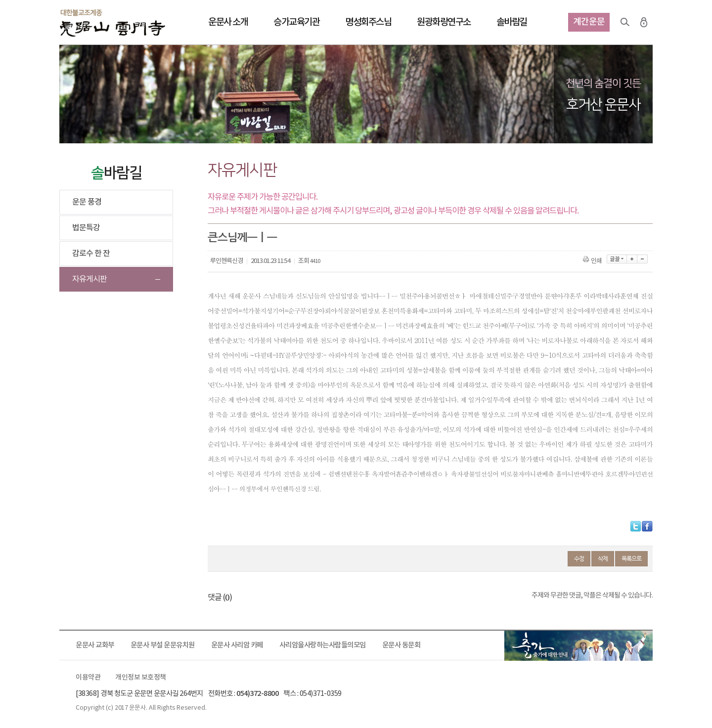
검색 (625, 22)
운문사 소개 (228, 22)
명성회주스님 (368, 22)
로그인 (644, 22)
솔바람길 (512, 22)
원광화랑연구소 (444, 22)
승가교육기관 (296, 22)
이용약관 (88, 678)
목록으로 (631, 558)
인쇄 (593, 261)
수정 (579, 558)
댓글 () (220, 598)
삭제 (603, 558)
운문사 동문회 (401, 645)
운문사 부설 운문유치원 (163, 645)
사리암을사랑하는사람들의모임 (323, 645)
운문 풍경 (87, 202)
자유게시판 (89, 279)
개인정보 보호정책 (141, 678)
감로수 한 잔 (91, 254)
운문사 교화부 (95, 645)
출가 (578, 645)
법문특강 (86, 228)
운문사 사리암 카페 (237, 645)
